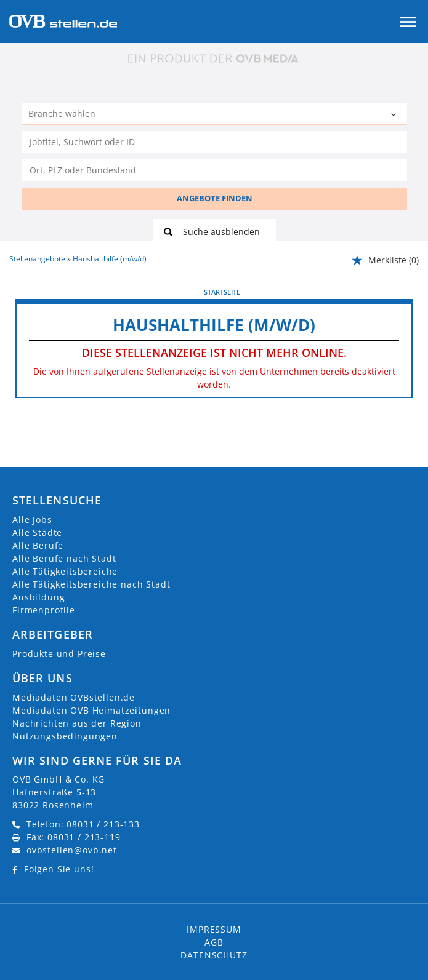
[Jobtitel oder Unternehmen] (215, 142)
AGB (214, 942)
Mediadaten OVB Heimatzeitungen (91, 710)
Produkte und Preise (59, 654)
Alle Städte (37, 532)
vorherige (37, 292)
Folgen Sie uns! (59, 869)
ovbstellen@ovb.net (72, 850)
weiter (399, 292)
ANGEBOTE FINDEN (215, 198)
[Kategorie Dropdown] (395, 115)
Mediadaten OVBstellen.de (74, 697)
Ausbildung (38, 597)
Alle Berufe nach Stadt (64, 558)
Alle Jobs (32, 520)
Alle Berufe (38, 545)
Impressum (214, 929)
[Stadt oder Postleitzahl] (215, 170)
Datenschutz (214, 955)
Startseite (222, 292)
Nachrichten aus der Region (77, 723)
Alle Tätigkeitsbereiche (65, 571)
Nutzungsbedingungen (65, 736)
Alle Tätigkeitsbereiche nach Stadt (91, 584)
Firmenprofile (44, 610)
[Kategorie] (202, 115)
